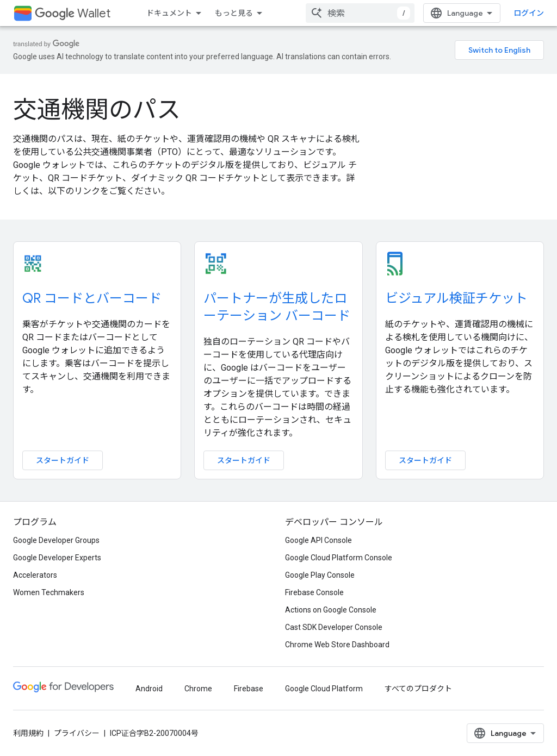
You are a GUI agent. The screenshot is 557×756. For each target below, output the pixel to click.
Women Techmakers (49, 592)
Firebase (249, 689)
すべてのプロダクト (418, 689)
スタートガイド (63, 460)
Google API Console (318, 540)
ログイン (529, 13)
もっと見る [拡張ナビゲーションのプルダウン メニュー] (234, 13)
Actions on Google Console (331, 610)
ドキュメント (169, 13)
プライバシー (77, 733)
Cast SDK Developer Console (334, 627)
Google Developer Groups (56, 540)
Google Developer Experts (57, 558)
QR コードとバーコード (92, 298)
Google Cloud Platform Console (339, 558)
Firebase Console (314, 592)
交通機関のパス (97, 110)
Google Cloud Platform (324, 689)
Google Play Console (320, 575)
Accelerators (35, 575)
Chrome (198, 689)
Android (149, 689)
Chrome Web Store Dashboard (337, 645)
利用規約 (28, 733)
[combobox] (360, 13)
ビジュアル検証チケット (456, 298)
